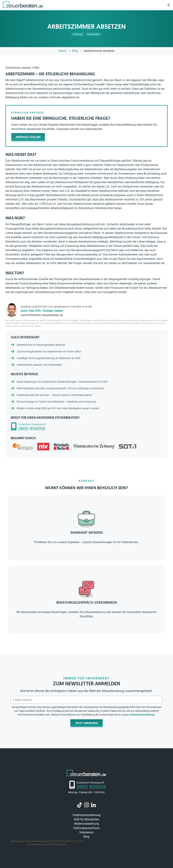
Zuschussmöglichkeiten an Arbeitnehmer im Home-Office (49, 351)
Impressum (87, 832)
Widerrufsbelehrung (86, 824)
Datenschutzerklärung (142, 715)
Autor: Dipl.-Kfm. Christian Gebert (42, 311)
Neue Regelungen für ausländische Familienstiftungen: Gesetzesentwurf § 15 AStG (62, 382)
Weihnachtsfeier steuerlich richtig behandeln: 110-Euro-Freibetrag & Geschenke (60, 388)
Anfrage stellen (28, 137)
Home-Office (93, 34)
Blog (86, 837)
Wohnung (78, 34)
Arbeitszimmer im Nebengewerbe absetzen (41, 345)
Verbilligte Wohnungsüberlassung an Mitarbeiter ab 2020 (49, 358)
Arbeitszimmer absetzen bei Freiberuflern (39, 365)
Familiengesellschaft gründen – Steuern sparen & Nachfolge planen (54, 395)
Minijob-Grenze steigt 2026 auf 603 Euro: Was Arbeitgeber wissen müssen (58, 408)
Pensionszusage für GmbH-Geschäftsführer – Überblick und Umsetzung (56, 402)
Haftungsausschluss (86, 828)
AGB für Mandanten (86, 819)
